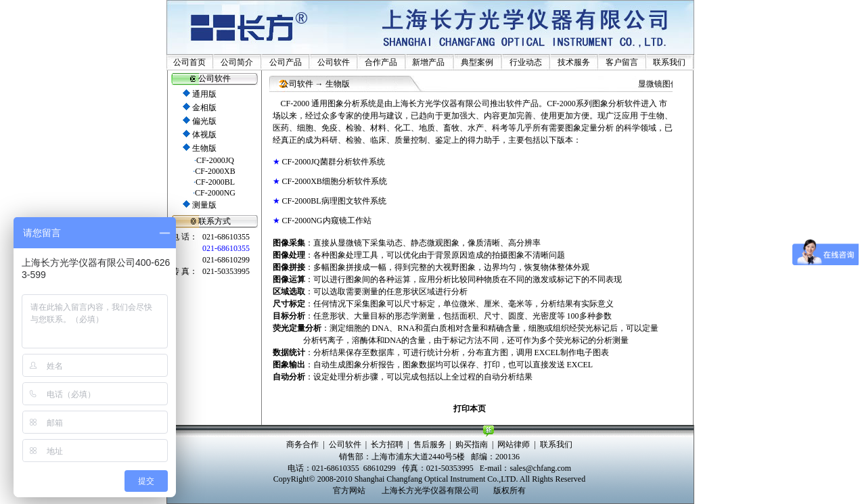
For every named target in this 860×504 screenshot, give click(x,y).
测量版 (204, 205)
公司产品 (286, 62)
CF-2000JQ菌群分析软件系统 (334, 162)
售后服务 (430, 444)
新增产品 (428, 62)
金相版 (204, 108)
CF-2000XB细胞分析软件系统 (335, 181)
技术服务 (574, 62)
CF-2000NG (215, 193)
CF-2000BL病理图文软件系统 (334, 201)
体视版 (204, 135)
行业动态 (526, 62)
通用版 (204, 94)
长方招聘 (387, 444)
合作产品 (381, 62)
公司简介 (237, 62)
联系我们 (669, 62)
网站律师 (514, 444)
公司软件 (334, 62)
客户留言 (622, 62)
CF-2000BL (215, 182)
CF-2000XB (215, 171)
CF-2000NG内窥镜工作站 (327, 221)
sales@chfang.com (540, 468)
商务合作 (302, 444)
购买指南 (472, 444)
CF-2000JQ (215, 160)
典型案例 (477, 62)
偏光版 (204, 121)
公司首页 (189, 62)
